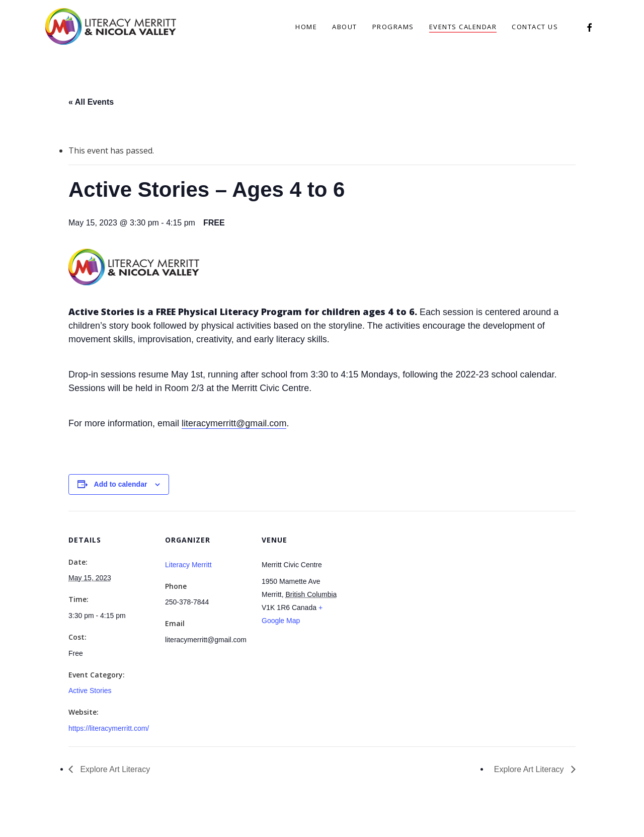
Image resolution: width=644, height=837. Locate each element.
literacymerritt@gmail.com (234, 423)
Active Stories (90, 691)
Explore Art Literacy (114, 769)
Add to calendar (121, 484)
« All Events (91, 102)
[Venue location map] (411, 580)
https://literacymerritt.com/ (109, 728)
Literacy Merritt (188, 565)
